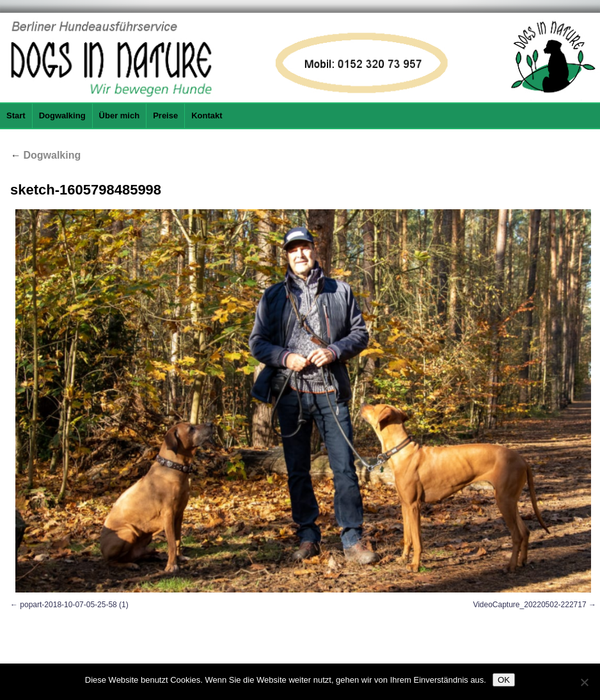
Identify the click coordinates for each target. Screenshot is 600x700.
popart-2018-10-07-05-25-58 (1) (74, 605)
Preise (165, 115)
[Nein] (584, 682)
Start (16, 115)
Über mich (120, 115)
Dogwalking (62, 115)
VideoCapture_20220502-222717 (529, 605)
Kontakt (207, 115)
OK (504, 680)
